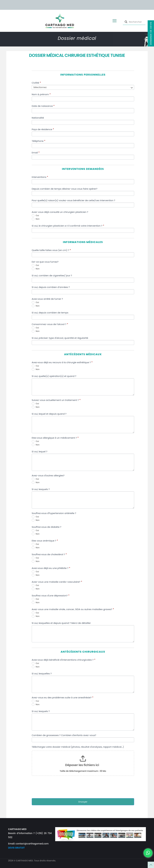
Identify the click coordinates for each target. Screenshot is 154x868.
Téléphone (39, 141)
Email (36, 153)
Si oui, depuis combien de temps (50, 313)
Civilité (36, 83)
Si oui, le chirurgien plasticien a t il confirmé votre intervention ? (68, 226)
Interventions (40, 177)
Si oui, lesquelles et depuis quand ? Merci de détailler (61, 623)
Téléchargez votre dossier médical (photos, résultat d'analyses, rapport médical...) (78, 747)
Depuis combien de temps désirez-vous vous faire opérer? (65, 189)
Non (36, 219)
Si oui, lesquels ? (41, 489)
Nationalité (38, 118)
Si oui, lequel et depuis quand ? (49, 414)
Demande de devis (151, 33)
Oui (35, 216)
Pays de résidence (43, 129)
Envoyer (83, 802)
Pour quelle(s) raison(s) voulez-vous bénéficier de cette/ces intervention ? (73, 200)
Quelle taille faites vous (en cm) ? (51, 250)
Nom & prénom (41, 94)
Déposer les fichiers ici (82, 765)
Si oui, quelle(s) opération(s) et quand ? (54, 376)
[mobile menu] (114, 21)
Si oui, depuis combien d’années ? (51, 287)
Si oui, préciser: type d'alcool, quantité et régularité (60, 338)
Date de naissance (43, 106)
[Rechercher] (134, 22)
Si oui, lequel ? (40, 451)
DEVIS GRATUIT (16, 848)
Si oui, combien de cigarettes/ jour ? (52, 275)
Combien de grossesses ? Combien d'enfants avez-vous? (64, 735)
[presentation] (55, 788)
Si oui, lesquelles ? (42, 674)
